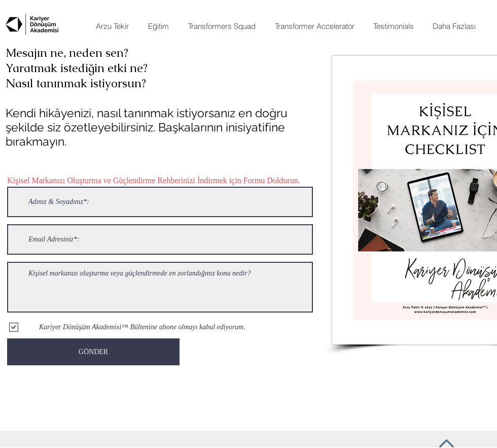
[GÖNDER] (93, 352)
